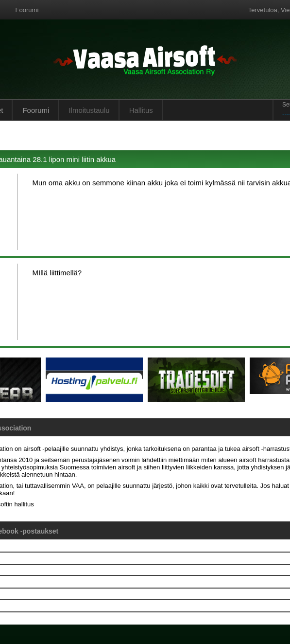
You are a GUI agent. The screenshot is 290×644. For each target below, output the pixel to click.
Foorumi (27, 10)
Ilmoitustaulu (89, 110)
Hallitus (141, 110)
